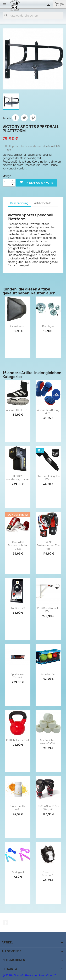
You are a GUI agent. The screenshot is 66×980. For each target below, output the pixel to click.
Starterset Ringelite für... (48, 478)
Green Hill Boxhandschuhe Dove (18, 546)
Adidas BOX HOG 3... (18, 410)
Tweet (24, 118)
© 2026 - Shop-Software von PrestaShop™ (29, 975)
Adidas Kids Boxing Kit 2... (48, 412)
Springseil (18, 872)
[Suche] (33, 16)
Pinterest (33, 118)
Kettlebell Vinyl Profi (18, 740)
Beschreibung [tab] (19, 203)
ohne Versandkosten (31, 146)
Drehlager (48, 326)
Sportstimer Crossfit (18, 676)
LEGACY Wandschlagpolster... (18, 478)
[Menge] (7, 183)
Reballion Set (48, 674)
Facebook (6, 923)
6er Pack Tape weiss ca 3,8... (48, 742)
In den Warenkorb (36, 183)
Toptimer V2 (18, 608)
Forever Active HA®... (18, 808)
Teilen (15, 118)
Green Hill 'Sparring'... (48, 874)
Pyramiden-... (18, 326)
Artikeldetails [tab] (43, 203)
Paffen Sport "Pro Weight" (48, 808)
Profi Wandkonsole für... (48, 610)
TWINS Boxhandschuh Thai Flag (48, 546)
